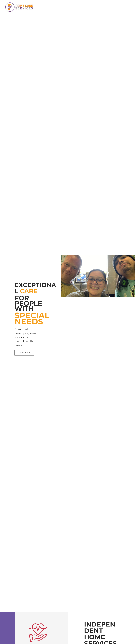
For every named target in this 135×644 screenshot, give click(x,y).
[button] (24, 353)
